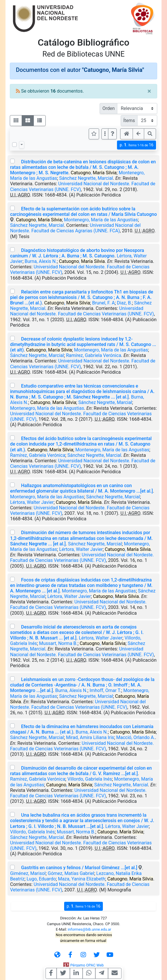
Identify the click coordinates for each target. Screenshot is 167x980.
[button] (112, 134)
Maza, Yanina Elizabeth (82, 879)
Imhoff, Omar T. (105, 690)
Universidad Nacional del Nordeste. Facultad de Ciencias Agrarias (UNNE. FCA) (75, 228)
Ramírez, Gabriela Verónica (94, 355)
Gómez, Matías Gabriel (71, 873)
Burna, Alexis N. (41, 261)
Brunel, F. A (103, 303)
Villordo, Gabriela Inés (90, 779)
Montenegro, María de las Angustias (101, 220)
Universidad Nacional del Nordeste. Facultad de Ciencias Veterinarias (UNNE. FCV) (82, 311)
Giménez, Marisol (28, 873)
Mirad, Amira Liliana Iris (90, 737)
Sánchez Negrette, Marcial (86, 178)
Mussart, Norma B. (58, 643)
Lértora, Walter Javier (32, 502)
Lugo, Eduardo (41, 879)
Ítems (129, 120)
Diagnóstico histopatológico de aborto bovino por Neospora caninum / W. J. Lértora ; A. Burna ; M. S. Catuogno (77, 253)
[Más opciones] (105, 134)
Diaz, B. (125, 303)
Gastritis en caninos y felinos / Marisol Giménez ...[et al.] (79, 868)
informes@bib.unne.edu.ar (90, 929)
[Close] (149, 91)
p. (137, 145)
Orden (108, 108)
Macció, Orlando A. (136, 737)
